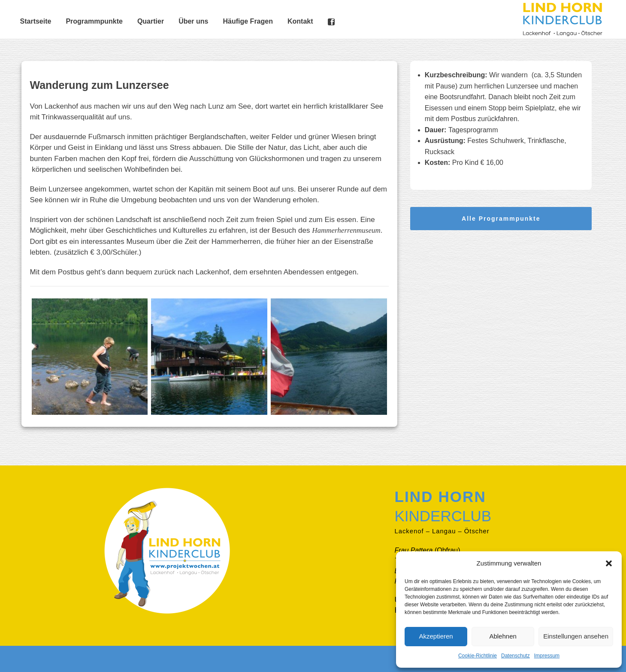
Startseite (36, 21)
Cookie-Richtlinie (478, 656)
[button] (609, 563)
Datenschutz (516, 656)
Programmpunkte (94, 21)
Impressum (547, 656)
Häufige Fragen (248, 21)
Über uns (193, 21)
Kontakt (300, 21)
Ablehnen (503, 636)
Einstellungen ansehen (576, 636)
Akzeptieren (436, 636)
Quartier (151, 21)
